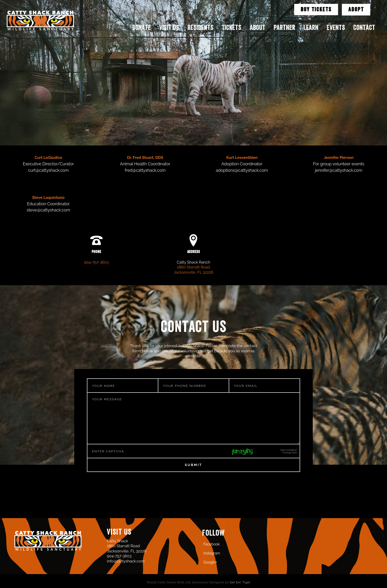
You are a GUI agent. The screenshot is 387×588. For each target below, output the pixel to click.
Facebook (212, 544)
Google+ (210, 562)
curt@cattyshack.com (48, 170)
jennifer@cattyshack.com (339, 170)
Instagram (212, 553)
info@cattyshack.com (126, 561)
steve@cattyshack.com (48, 210)
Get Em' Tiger (240, 582)
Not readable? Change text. (289, 451)
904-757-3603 (96, 262)
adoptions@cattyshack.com (242, 170)
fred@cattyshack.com (145, 170)
